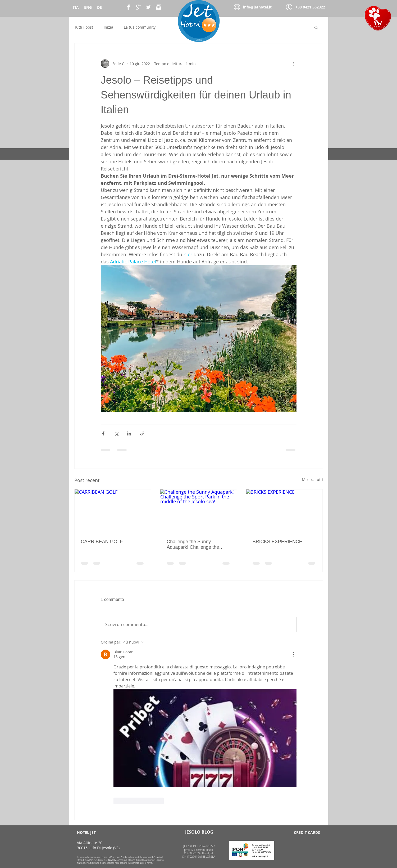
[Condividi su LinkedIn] (129, 433)
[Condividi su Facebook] (103, 433)
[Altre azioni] (293, 64)
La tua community (140, 27)
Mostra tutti (312, 480)
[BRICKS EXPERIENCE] (284, 511)
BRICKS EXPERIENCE (277, 542)
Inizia (108, 27)
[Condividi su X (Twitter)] (116, 433)
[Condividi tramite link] (142, 433)
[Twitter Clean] (148, 7)
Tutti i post (84, 27)
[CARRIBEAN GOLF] (113, 511)
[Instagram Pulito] (158, 7)
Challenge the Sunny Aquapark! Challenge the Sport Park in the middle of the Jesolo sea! (195, 545)
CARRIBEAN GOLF (102, 542)
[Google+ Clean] (138, 7)
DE (99, 7)
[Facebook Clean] (128, 7)
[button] (316, 27)
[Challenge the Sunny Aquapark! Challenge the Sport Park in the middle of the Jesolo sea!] (198, 511)
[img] (288, 847)
